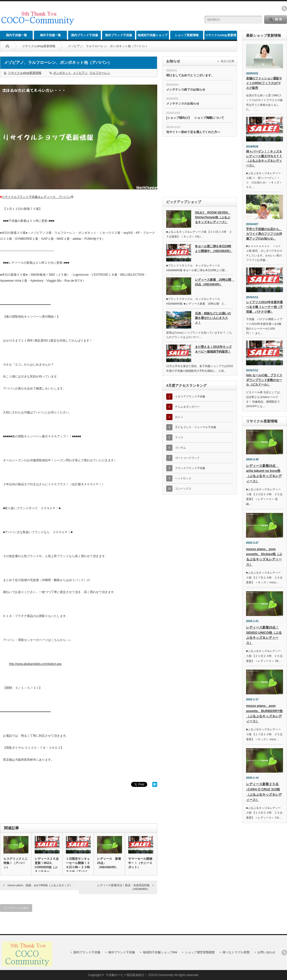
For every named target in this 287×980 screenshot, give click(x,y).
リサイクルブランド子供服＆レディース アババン (36, 197)
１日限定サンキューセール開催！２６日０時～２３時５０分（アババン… (78, 867)
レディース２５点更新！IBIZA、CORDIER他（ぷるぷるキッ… (47, 865)
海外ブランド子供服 (119, 35)
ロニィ (179, 417)
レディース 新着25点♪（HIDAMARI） (109, 863)
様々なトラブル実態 (236, 952)
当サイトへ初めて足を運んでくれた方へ (193, 132)
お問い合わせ (266, 952)
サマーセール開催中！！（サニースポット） (140, 863)
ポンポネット (62, 73)
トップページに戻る (16, 908)
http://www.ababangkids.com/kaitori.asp (35, 664)
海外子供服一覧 (50, 35)
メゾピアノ (80, 73)
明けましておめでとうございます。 (190, 75)
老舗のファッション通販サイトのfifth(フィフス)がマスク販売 (264, 83)
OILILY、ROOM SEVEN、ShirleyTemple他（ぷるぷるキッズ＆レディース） (213, 217)
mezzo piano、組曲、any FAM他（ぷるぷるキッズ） (40, 885)
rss (284, 8)
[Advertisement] (139, 16)
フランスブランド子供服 (190, 468)
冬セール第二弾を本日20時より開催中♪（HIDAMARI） (214, 249)
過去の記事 (227, 61)
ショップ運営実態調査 (200, 952)
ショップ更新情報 (187, 35)
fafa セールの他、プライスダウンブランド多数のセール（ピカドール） (264, 380)
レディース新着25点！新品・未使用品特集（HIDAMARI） (124, 887)
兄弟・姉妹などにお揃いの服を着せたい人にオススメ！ (213, 318)
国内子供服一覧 (16, 35)
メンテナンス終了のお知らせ (186, 90)
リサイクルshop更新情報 (221, 37)
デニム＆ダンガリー (187, 407)
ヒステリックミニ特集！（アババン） (15, 863)
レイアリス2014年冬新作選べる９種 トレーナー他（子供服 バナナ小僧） (264, 307)
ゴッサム (180, 448)
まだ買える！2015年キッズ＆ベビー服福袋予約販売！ (213, 349)
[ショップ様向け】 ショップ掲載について (195, 118)
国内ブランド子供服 (85, 35)
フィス (179, 437)
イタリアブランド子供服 (190, 396)
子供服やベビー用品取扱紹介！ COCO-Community (140, 975)
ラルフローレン (100, 73)
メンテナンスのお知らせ (183, 104)
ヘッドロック (183, 478)
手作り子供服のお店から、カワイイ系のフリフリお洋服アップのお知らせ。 (264, 234)
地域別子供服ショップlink (152, 37)
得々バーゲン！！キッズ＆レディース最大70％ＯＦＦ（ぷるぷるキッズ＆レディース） (264, 158)
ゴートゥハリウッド (187, 458)
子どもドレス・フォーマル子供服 (196, 427)
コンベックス (183, 489)
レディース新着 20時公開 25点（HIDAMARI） (214, 282)
